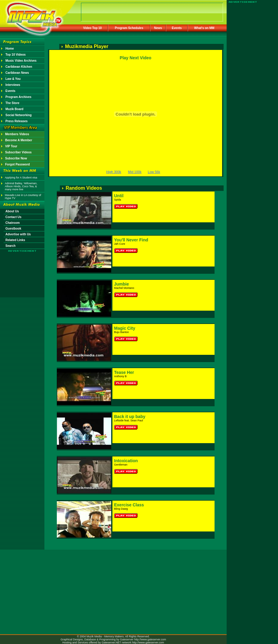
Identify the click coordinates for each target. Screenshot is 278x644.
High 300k (114, 172)
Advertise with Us (18, 234)
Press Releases (16, 121)
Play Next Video (136, 58)
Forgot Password (18, 164)
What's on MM (204, 28)
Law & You (13, 79)
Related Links (15, 240)
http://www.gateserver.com (150, 639)
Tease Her (124, 372)
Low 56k (154, 172)
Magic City (125, 328)
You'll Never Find (131, 240)
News (158, 28)
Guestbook (13, 229)
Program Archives (18, 97)
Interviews (13, 85)
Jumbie (122, 284)
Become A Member (19, 140)
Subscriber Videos (18, 152)
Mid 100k (135, 172)
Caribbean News (17, 73)
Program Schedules (129, 28)
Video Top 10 (92, 28)
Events (177, 28)
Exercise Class (129, 505)
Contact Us (13, 217)
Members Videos (17, 134)
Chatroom (13, 223)
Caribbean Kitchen (19, 67)
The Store (12, 103)
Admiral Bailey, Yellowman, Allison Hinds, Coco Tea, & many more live (21, 186)
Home (10, 49)
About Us (12, 211)
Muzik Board (14, 109)
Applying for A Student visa (21, 178)
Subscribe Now (16, 158)
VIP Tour (11, 146)
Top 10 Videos (16, 55)
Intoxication (126, 461)
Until (119, 196)
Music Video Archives (21, 61)
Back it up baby (130, 417)
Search (10, 246)
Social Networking (19, 115)
